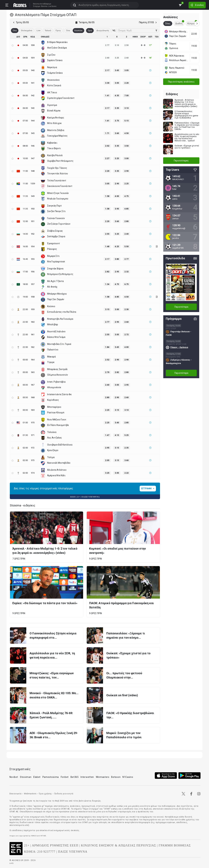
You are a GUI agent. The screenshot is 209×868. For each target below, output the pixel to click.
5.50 (126, 247)
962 (33, 347)
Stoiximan (26, 777)
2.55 (107, 234)
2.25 (126, 184)
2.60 (126, 322)
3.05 (126, 70)
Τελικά (48, 30)
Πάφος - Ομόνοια (179, 347)
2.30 (126, 309)
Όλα (68, 30)
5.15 (126, 121)
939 (33, 58)
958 (33, 297)
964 (33, 360)
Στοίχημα (37, 6)
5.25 (126, 435)
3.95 (117, 209)
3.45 (117, 70)
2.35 (126, 448)
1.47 (107, 435)
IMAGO (34, 836)
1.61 (107, 121)
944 (33, 121)
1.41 (107, 96)
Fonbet (65, 777)
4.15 (117, 435)
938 (33, 45)
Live (38, 30)
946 (33, 146)
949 (33, 196)
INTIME (43, 836)
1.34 (107, 284)
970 (33, 423)
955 (33, 259)
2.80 (126, 221)
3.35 (117, 108)
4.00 (117, 196)
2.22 (126, 473)
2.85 (126, 423)
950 (33, 209)
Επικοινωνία (16, 794)
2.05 (107, 460)
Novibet (14, 777)
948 (33, 171)
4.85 (126, 209)
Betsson (116, 777)
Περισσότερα (181, 307)
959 (33, 309)
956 (33, 272)
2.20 (126, 83)
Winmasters (103, 777)
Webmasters (30, 794)
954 (33, 246)
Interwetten (87, 777)
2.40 (126, 234)
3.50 (126, 146)
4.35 (117, 96)
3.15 (107, 309)
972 (33, 448)
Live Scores (52, 6)
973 (33, 460)
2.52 (107, 360)
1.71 (107, 133)
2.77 (126, 259)
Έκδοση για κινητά (64, 794)
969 (33, 410)
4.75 (126, 196)
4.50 (126, 133)
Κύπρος (192, 23)
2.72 (126, 335)
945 (33, 133)
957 (33, 284)
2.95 (117, 272)
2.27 (107, 158)
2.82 (107, 272)
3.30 (107, 83)
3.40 (117, 423)
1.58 (107, 196)
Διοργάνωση (103, 30)
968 (33, 397)
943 (33, 108)
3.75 (117, 121)
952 (33, 234)
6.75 (126, 284)
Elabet (37, 777)
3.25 (117, 158)
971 (33, 435)
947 (33, 158)
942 (33, 95)
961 (33, 335)
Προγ (58, 30)
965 (33, 372)
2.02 (107, 146)
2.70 (107, 372)
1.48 (107, 247)
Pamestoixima (51, 777)
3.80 (117, 259)
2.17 (107, 70)
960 (33, 322)
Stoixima (36, 4)
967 (33, 385)
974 (33, 473)
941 (33, 83)
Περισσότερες (181, 161)
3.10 (126, 108)
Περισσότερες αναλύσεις (181, 82)
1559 (33, 184)
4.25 (117, 247)
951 (33, 221)
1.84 (107, 347)
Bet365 (75, 777)
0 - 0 (143, 45)
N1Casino (128, 777)
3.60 (117, 133)
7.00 (126, 96)
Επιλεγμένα (27, 30)
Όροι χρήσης (45, 794)
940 (33, 70)
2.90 (126, 171)
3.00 (126, 158)
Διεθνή (180, 23)
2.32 (126, 272)
